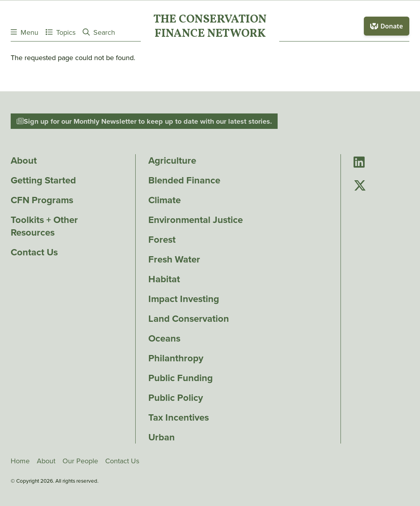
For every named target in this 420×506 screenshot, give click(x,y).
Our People (80, 461)
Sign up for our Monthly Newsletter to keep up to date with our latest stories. (144, 121)
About (24, 160)
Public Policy (176, 398)
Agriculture (172, 160)
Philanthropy (176, 358)
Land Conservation (189, 319)
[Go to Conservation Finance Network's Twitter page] (360, 186)
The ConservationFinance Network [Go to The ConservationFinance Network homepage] (210, 27)
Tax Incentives (179, 417)
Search (99, 32)
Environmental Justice (196, 220)
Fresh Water (174, 259)
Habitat (164, 279)
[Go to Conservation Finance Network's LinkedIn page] (359, 163)
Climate (165, 200)
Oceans (164, 338)
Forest (162, 240)
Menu (25, 32)
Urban (162, 437)
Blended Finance (184, 180)
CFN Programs (42, 200)
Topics (61, 32)
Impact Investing (184, 299)
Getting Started (43, 180)
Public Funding (181, 378)
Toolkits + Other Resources (44, 226)
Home (20, 461)
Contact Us (34, 252)
